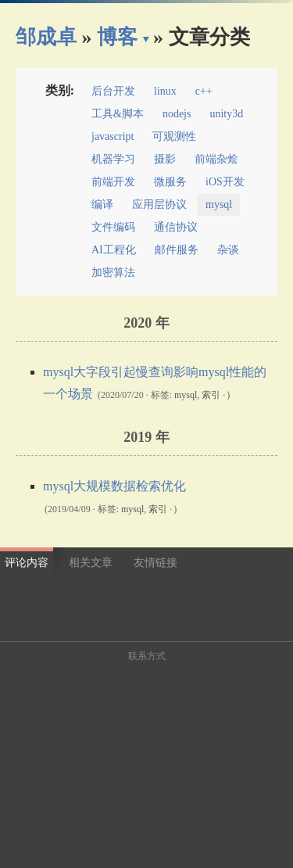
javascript (113, 136)
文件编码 (113, 227)
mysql (219, 204)
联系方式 (147, 656)
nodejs (177, 114)
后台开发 (113, 91)
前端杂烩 (216, 159)
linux (165, 91)
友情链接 (155, 562)
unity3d (226, 114)
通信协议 (176, 227)
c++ (204, 91)
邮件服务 (177, 250)
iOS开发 (225, 182)
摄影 (165, 159)
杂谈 (228, 250)
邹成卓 (46, 37)
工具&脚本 (118, 114)
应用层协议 (159, 204)
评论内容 (27, 562)
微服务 (170, 182)
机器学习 (113, 159)
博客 (117, 37)
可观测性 (174, 136)
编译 (102, 204)
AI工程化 (114, 250)
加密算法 (113, 273)
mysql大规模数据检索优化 (114, 486)
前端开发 (113, 182)
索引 (211, 395)
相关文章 (91, 562)
